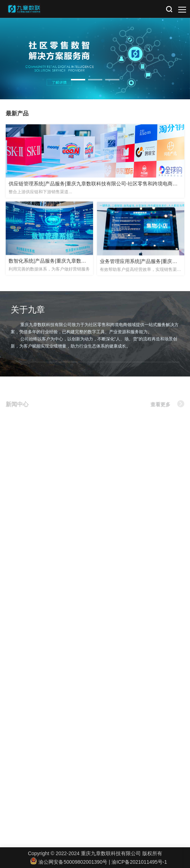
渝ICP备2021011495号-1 (139, 862)
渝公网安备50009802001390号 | (71, 862)
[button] (78, 80)
